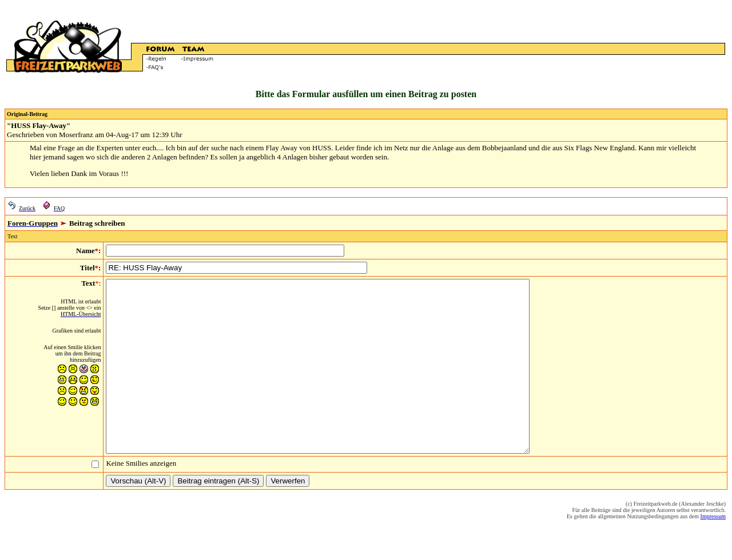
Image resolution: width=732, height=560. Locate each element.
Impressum (713, 551)
